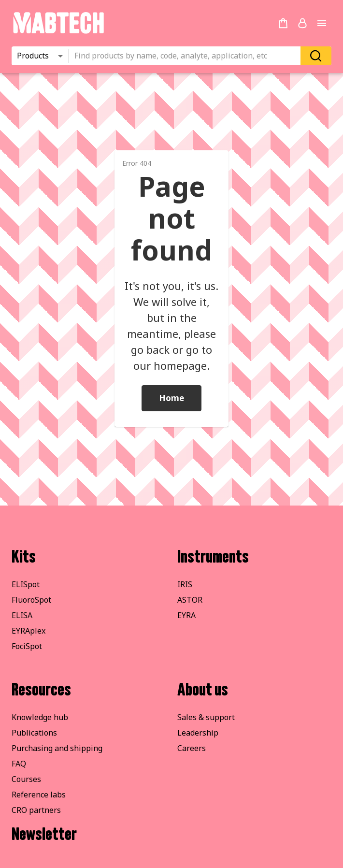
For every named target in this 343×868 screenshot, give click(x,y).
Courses (26, 779)
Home (171, 398)
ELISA (22, 615)
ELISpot (26, 584)
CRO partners (36, 810)
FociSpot (27, 646)
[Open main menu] (322, 23)
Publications (34, 733)
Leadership (198, 733)
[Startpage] (58, 32)
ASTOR (190, 600)
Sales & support (206, 717)
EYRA (186, 615)
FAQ (19, 764)
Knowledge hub (40, 717)
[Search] (316, 56)
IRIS (185, 584)
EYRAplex (29, 631)
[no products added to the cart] (283, 23)
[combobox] (187, 56)
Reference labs (39, 795)
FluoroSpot (31, 600)
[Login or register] (302, 23)
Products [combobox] (33, 56)
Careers (192, 748)
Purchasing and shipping (57, 748)
